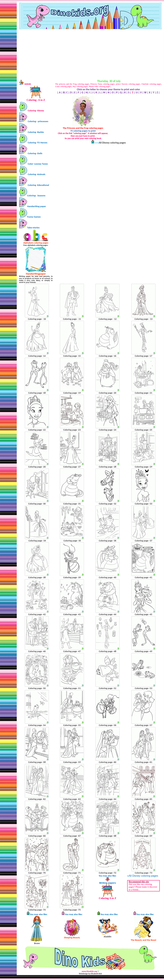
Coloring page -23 (72, 430)
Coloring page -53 (143, 688)
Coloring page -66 (37, 836)
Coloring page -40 (108, 577)
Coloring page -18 (37, 393)
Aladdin (108, 937)
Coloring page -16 (108, 356)
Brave (37, 943)
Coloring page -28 (108, 467)
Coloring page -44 (108, 614)
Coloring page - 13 (143, 319)
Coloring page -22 (37, 430)
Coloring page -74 (37, 910)
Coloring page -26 (37, 467)
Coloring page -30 (37, 504)
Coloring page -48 (108, 651)
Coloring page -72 (108, 873)
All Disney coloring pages (112, 143)
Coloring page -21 (143, 393)
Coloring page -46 (37, 651)
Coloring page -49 (143, 651)
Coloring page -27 (72, 467)
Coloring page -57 (143, 725)
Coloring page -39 (72, 577)
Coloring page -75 (72, 910)
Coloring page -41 (143, 577)
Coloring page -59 (72, 762)
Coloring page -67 (72, 836)
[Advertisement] (90, 54)
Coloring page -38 (37, 577)
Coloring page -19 (72, 393)
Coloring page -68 (108, 836)
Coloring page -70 (37, 873)
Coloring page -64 (108, 799)
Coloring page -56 (108, 725)
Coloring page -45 (143, 614)
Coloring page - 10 (37, 319)
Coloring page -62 (37, 799)
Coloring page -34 (37, 541)
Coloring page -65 (143, 799)
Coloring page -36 (108, 541)
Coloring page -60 (108, 762)
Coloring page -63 (72, 799)
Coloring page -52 (108, 688)
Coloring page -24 (108, 430)
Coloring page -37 (143, 541)
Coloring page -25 (143, 430)
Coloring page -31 (72, 504)
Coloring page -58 (37, 762)
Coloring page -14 (37, 356)
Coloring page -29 (143, 467)
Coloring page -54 (37, 725)
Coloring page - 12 (108, 319)
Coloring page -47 (72, 651)
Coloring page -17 (143, 356)
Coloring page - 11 (72, 319)
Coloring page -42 (37, 614)
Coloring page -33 (143, 504)
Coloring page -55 (72, 725)
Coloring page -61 (143, 762)
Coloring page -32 (108, 504)
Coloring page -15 (72, 356)
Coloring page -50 (37, 688)
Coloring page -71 (72, 873)
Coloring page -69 (143, 836)
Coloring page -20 (108, 393)
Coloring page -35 (72, 541)
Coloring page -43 (72, 614)
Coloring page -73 (143, 873)
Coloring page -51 (72, 688)
